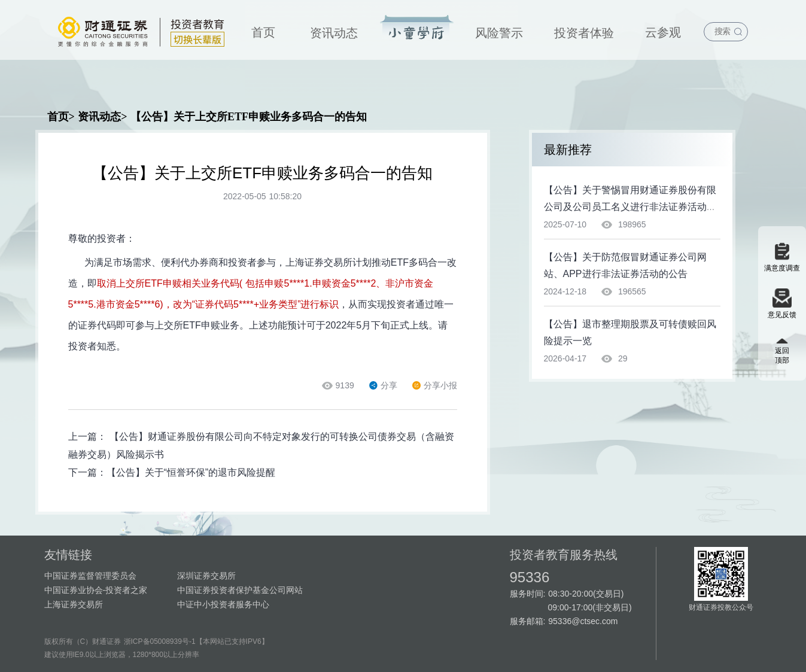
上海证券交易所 (74, 604)
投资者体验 (584, 33)
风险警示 (499, 33)
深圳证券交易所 (206, 576)
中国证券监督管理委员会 (90, 576)
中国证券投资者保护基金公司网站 (240, 590)
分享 (383, 385)
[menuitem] (263, 30)
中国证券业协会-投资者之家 (96, 590)
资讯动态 (334, 33)
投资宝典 (417, 28)
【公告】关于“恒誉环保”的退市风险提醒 (191, 472)
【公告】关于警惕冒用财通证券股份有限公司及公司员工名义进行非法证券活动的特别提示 (630, 207)
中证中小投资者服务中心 (223, 604)
